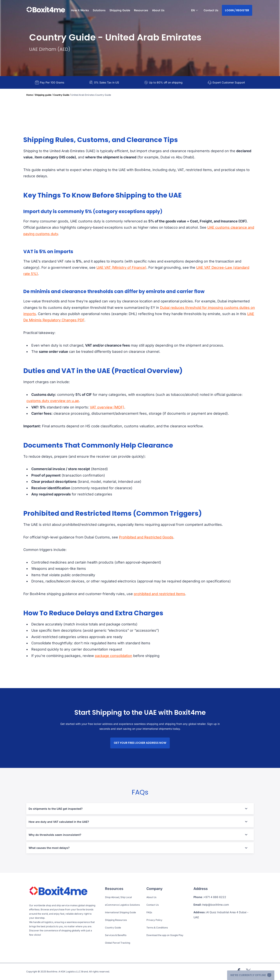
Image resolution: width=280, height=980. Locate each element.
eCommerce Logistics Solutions (122, 905)
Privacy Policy (154, 920)
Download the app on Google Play (165, 935)
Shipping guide (43, 95)
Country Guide (61, 95)
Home (30, 95)
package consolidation (114, 656)
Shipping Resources (116, 920)
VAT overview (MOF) (107, 407)
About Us (158, 10)
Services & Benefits (116, 935)
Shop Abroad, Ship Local (118, 897)
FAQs (149, 912)
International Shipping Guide (120, 912)
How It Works (80, 10)
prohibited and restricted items (159, 594)
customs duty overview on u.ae (53, 401)
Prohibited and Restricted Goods (146, 537)
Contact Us (211, 10)
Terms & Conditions (157, 928)
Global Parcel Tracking (118, 943)
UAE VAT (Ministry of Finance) (121, 267)
